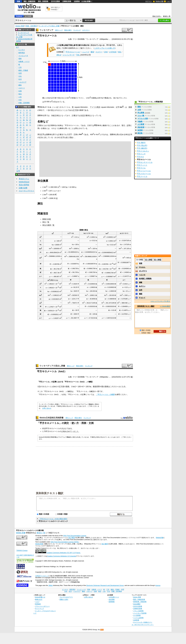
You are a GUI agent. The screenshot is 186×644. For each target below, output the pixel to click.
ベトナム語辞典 (138, 618)
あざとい (142, 286)
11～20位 (149, 260)
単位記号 (41, 134)
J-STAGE (113, 52)
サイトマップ (39, 608)
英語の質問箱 (24, 185)
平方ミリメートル (144, 171)
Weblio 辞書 (159, 1)
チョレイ (142, 298)
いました (75, 431)
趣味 (20, 85)
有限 (141, 263)
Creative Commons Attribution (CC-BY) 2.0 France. (64, 553)
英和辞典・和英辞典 (140, 602)
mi (49, 280)
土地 (63, 431)
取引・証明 (126, 125)
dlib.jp (59, 55)
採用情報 (112, 602)
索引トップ (59, 30)
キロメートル (62, 110)
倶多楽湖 (141, 127)
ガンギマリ (143, 271)
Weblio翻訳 (137, 604)
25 (45, 428)
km (107, 233)
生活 (20, 79)
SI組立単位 (55, 115)
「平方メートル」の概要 (105, 394)
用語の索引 (68, 30)
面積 (130, 107)
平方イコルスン (143, 151)
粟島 (139, 107)
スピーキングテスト (27, 191)
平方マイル (141, 168)
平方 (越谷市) (142, 148)
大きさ (64, 428)
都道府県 (96, 386)
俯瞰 (141, 282)
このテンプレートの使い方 (105, 48)
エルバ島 (141, 116)
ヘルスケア (22, 82)
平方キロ (140, 157)
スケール (117, 386)
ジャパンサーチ (69, 55)
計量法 (74, 115)
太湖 (139, 110)
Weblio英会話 (24, 182)
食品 (20, 94)
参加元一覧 (167, 16)
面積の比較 (47, 219)
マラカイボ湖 (143, 119)
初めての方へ (157, 16)
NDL (120, 52)
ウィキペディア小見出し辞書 (49, 26)
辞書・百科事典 (31, 26)
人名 (20, 97)
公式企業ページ (114, 597)
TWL (78, 55)
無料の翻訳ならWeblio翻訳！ (56, 9)
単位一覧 (46, 222)
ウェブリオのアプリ (66, 597)
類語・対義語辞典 (29, 1)
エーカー (57, 191)
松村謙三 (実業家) (145, 279)
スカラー (99, 52)
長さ (53, 110)
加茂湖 (140, 130)
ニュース (86, 52)
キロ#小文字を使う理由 (64, 137)
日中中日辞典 (55, 1)
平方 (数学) (141, 143)
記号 (18, 171)
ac (121, 233)
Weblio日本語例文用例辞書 (52, 418)
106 (79, 386)
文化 (20, 76)
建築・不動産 (23, 70)
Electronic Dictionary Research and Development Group (105, 585)
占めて (69, 431)
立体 (75, 134)
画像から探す (64, 599)
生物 (20, 91)
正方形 (75, 110)
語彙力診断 (23, 188)
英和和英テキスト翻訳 (50, 493)
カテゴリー (86, 30)
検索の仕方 (39, 599)
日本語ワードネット (42, 576)
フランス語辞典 (138, 611)
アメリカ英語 (95, 107)
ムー (124, 280)
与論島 (140, 121)
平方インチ (141, 154)
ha (66, 187)
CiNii (106, 52)
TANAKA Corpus (22, 551)
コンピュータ (23, 56)
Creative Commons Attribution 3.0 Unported (62, 556)
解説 (91, 382)
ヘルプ (169, 1)
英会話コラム (24, 179)
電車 (20, 59)
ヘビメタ (142, 275)
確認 (141, 294)
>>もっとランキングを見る (160, 301)
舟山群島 (141, 113)
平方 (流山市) (142, 145)
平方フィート (142, 165)
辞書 (18, 1)
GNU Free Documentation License (75, 536)
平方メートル (44, 382)
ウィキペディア (46, 30)
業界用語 (22, 53)
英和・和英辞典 (43, 1)
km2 (82, 382)
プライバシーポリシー (42, 606)
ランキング (77, 30)
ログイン (149, 1)
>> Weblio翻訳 (165, 306)
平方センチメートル (145, 162)
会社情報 (112, 599)
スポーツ (22, 88)
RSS (102, 630)
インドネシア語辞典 (140, 613)
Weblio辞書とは (40, 597)
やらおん (142, 267)
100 (87, 386)
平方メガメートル (144, 174)
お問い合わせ (47, 408)
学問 (20, 73)
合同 (141, 290)
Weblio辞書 (160, 538)
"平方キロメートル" (73, 52)
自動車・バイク (24, 62)
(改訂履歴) (72, 538)
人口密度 (141, 124)
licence (158, 585)
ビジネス (22, 50)
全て (18, 47)
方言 (20, 100)
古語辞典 (77, 1)
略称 (104, 125)
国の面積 (105, 386)
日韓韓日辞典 (67, 1)
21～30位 (158, 260)
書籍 (92, 52)
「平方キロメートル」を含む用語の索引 (53, 519)
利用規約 (38, 604)
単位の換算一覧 (48, 225)
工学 (20, 67)
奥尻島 (140, 133)
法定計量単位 (86, 115)
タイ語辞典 (137, 615)
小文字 (69, 134)
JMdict (51, 585)
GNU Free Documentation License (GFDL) (65, 542)
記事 (55, 382)
